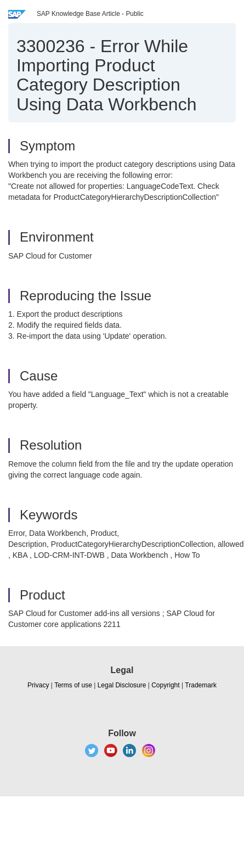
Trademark (201, 685)
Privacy (38, 685)
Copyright (165, 685)
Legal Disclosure (122, 685)
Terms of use (73, 685)
